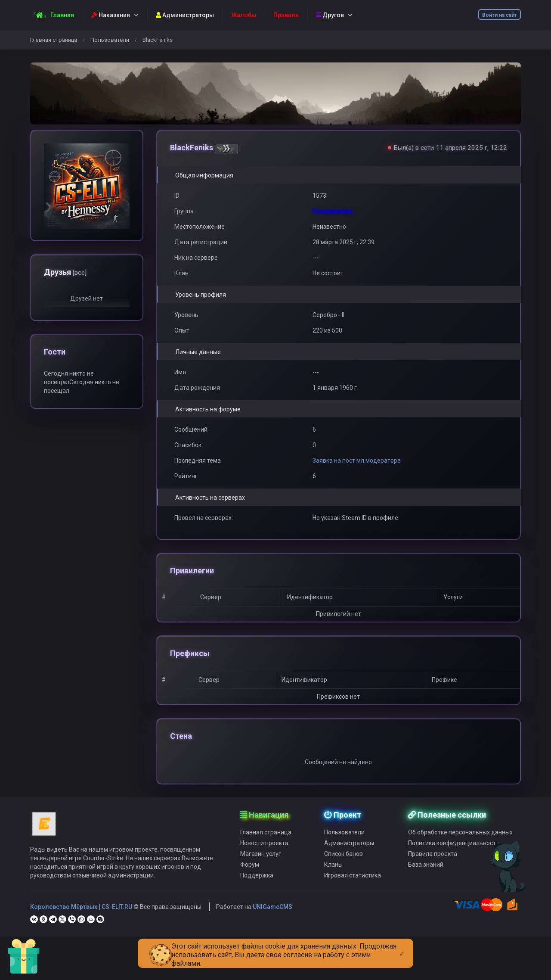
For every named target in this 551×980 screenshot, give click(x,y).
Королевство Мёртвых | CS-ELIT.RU (81, 925)
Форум (250, 883)
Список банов (344, 872)
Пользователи (110, 40)
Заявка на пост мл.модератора (357, 460)
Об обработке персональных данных (460, 851)
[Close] (402, 947)
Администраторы (185, 15)
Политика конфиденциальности (454, 862)
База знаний (426, 883)
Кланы (333, 883)
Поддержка (257, 894)
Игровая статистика (353, 894)
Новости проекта (264, 862)
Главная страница (54, 40)
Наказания (111, 15)
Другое (330, 15)
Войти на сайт (500, 15)
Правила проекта (433, 872)
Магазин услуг (261, 872)
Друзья (65, 272)
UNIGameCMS (272, 925)
